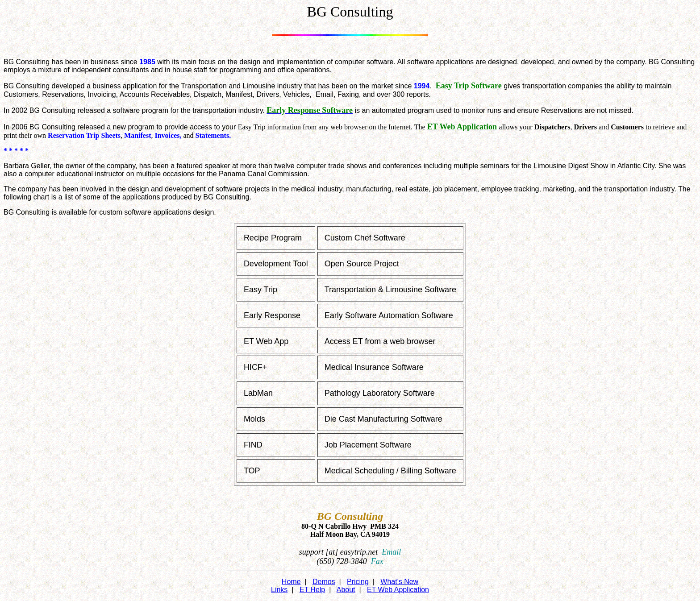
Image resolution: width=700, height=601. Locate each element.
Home (291, 582)
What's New (399, 582)
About (346, 590)
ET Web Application (398, 590)
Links (279, 590)
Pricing (358, 582)
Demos (324, 582)
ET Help (312, 590)
